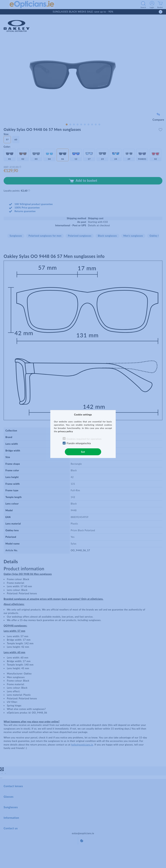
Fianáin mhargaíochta (79, 443)
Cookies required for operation (84, 439)
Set (83, 452)
